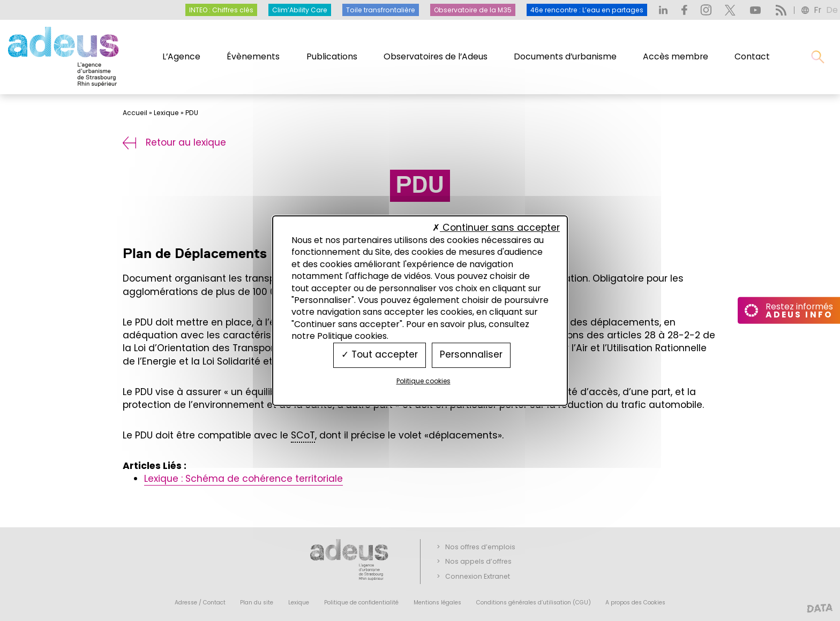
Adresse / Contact (200, 603)
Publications (332, 56)
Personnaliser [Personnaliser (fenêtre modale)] (471, 355)
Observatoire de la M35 (473, 10)
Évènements (253, 56)
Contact (752, 56)
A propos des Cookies (635, 603)
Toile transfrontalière (381, 10)
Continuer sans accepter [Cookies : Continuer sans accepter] (496, 228)
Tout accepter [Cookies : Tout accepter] (380, 355)
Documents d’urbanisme (565, 56)
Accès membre (676, 56)
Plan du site (257, 603)
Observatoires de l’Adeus (436, 56)
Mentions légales (437, 603)
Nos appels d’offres (478, 561)
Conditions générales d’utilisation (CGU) (534, 603)
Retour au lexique (174, 142)
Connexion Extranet (478, 576)
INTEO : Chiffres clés (221, 10)
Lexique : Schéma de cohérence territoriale (243, 479)
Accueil (135, 113)
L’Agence (181, 56)
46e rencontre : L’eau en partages (587, 10)
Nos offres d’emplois (480, 547)
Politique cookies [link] (423, 381)
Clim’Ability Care (300, 10)
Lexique (166, 113)
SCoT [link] (303, 435)
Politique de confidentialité (361, 603)
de (832, 10)
